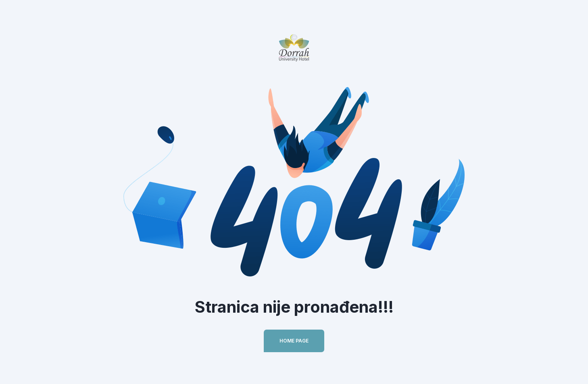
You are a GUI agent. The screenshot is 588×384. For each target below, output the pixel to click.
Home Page (294, 341)
